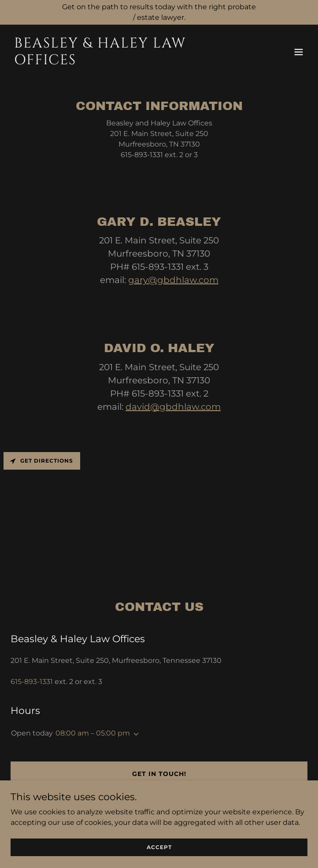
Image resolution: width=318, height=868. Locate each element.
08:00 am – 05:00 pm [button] (93, 733)
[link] (115, 62)
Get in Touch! (159, 774)
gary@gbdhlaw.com (173, 280)
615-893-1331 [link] (32, 682)
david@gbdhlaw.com (173, 407)
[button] (299, 52)
